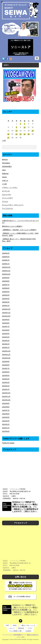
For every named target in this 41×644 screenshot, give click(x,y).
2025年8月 (6, 281)
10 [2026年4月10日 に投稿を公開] (24, 127)
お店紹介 (29, 631)
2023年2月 (6, 386)
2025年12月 (6, 267)
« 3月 (4, 141)
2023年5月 (6, 376)
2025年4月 (6, 295)
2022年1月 (6, 428)
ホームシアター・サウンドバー (13, 205)
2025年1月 (6, 306)
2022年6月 (6, 414)
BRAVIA (5, 160)
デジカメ (5, 201)
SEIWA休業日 (7, 166)
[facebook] (7, 59)
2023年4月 (6, 379)
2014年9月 (6, 431)
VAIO (4, 170)
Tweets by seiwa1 (8, 443)
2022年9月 (6, 403)
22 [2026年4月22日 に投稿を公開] (16, 134)
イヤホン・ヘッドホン (10, 187)
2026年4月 (6, 253)
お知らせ (5, 180)
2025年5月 (6, 292)
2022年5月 (6, 417)
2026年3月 (6, 257)
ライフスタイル (7, 208)
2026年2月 (6, 260)
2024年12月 (6, 309)
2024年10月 (6, 316)
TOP (7, 625)
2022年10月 (6, 400)
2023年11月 (6, 355)
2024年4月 (6, 337)
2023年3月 (6, 382)
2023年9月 (6, 362)
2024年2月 (6, 344)
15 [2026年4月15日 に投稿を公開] (16, 131)
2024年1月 (6, 348)
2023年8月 (6, 365)
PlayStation (6, 163)
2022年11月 (6, 396)
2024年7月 (6, 327)
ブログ (30, 628)
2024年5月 (6, 334)
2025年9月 (6, 278)
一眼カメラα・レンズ (28, 625)
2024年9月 (6, 320)
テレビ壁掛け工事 (15, 631)
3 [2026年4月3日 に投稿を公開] (24, 124)
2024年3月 (6, 341)
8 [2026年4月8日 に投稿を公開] (16, 127)
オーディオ (6, 191)
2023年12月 (6, 351)
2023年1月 (6, 389)
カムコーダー (7, 195)
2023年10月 (6, 358)
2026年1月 (6, 264)
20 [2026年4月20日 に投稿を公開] (8, 134)
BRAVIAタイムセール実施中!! (12, 226)
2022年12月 (6, 393)
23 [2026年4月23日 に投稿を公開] (20, 134)
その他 (4, 184)
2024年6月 (6, 330)
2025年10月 (6, 274)
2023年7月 (6, 368)
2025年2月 (6, 302)
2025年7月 (6, 285)
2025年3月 (6, 299)
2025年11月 (6, 271)
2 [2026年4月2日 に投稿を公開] (20, 124)
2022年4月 (6, 421)
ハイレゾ (11, 628)
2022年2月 (6, 424)
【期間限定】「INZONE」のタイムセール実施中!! (19, 230)
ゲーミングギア (7, 198)
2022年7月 (6, 410)
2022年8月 (6, 407)
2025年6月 (6, 288)
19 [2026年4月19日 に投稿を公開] (33, 131)
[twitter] (3, 59)
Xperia (4, 177)
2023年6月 (6, 372)
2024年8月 (6, 323)
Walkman (5, 174)
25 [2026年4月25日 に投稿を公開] (29, 134)
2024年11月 (6, 313)
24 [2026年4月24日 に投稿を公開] (24, 134)
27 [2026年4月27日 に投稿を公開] (8, 138)
